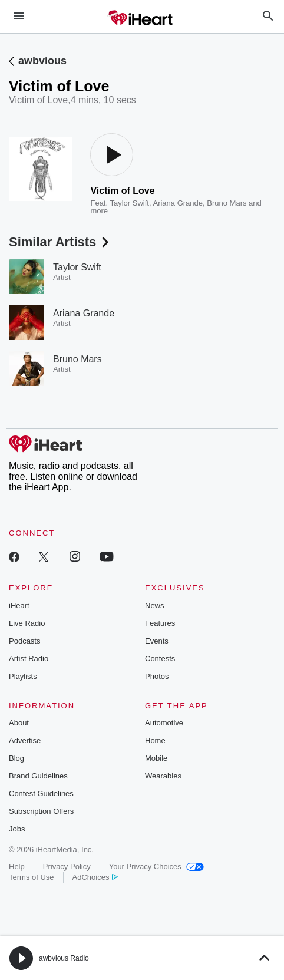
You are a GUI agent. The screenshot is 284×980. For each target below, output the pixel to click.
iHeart (19, 606)
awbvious (42, 61)
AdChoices (95, 877)
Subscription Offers (41, 811)
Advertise (25, 740)
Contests (160, 659)
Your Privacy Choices (156, 867)
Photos (157, 676)
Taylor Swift (129, 203)
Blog (16, 758)
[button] (21, 958)
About (19, 723)
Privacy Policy (67, 867)
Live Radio (27, 623)
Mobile (156, 758)
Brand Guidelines (38, 776)
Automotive (164, 723)
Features (160, 623)
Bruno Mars (227, 203)
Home (155, 740)
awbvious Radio (64, 958)
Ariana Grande (178, 203)
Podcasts (24, 641)
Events (157, 641)
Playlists (23, 676)
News (155, 606)
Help (17, 867)
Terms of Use (32, 877)
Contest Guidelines (41, 793)
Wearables (163, 776)
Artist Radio (29, 659)
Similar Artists (60, 242)
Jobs (17, 829)
